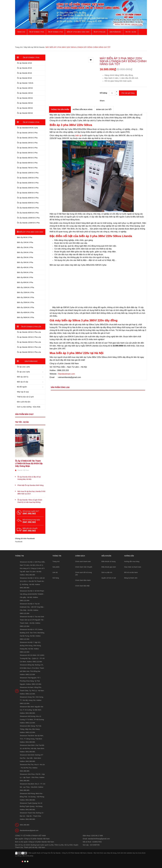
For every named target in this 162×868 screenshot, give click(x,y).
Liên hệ (55, 572)
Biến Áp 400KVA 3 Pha (25, 312)
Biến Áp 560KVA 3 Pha (25, 317)
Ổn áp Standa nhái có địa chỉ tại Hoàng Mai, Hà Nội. (29, 478)
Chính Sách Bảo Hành (83, 580)
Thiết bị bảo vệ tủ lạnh (25, 397)
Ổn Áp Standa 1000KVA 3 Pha (28, 218)
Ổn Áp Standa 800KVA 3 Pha (28, 213)
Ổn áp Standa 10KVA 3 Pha (27, 133)
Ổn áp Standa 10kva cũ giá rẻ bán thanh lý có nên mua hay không (30, 501)
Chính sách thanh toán (83, 561)
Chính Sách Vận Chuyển (84, 567)
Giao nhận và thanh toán (133, 567)
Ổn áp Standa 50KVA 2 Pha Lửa (29, 352)
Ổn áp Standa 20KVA (25, 98)
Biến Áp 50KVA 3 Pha (25, 272)
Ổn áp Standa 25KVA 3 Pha (27, 148)
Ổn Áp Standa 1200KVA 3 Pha (28, 223)
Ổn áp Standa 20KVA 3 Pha (27, 143)
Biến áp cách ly (23, 377)
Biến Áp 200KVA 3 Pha (25, 297)
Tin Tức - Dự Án (131, 32)
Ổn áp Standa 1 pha (37, 32)
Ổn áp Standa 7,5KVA (25, 83)
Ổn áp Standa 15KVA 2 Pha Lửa (29, 337)
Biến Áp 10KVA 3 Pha (25, 242)
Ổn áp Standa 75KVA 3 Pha (27, 168)
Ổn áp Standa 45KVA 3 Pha (27, 158)
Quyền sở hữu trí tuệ (109, 578)
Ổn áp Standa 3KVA (24, 73)
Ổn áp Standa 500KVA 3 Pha (28, 203)
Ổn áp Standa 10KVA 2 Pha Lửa (29, 332)
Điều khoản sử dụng (109, 561)
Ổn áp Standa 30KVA (25, 108)
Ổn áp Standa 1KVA (24, 63)
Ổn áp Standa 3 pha (55, 32)
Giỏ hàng (56, 578)
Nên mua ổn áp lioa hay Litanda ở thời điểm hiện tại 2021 (31, 493)
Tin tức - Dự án (22, 422)
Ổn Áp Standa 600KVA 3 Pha (28, 208)
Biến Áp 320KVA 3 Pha (25, 307)
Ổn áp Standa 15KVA (25, 93)
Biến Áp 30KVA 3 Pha (25, 262)
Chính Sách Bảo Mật (82, 586)
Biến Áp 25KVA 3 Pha (25, 257)
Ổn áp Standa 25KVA (25, 103)
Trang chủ (21, 32)
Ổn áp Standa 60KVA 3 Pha (27, 163)
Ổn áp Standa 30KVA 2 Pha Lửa (29, 347)
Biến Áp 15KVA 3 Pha (25, 247)
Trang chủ (56, 561)
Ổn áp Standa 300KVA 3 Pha (28, 193)
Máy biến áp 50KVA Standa (34, 47)
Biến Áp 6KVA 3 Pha (25, 237)
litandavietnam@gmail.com (29, 830)
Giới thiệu (21, 38)
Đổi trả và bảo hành (131, 572)
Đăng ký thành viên (131, 578)
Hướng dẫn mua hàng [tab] (83, 109)
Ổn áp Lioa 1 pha (23, 367)
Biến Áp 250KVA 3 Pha (25, 302)
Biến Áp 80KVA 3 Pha (25, 282)
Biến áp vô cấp (23, 382)
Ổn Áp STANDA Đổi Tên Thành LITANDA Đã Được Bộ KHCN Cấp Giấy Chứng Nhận (29, 464)
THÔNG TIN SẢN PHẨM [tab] (60, 109)
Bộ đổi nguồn (22, 387)
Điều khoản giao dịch (109, 567)
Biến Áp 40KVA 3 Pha (25, 267)
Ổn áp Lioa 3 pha (23, 372)
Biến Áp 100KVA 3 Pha (25, 287)
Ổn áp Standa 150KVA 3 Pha (28, 178)
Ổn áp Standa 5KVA (24, 78)
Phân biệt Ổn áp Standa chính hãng (30, 485)
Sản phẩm (56, 567)
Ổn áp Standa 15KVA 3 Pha (27, 138)
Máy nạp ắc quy (23, 392)
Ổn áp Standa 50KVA (25, 113)
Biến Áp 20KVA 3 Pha (25, 252)
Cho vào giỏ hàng (128, 93)
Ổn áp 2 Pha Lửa (99, 32)
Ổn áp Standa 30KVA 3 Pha (27, 153)
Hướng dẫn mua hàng (132, 561)
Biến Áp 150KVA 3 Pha (25, 292)
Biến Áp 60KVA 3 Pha (25, 277)
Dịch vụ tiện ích (107, 572)
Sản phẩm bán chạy (24, 414)
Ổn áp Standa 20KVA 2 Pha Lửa (29, 342)
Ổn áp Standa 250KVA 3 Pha (28, 188)
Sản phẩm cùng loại (60, 387)
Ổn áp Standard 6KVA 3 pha (27, 128)
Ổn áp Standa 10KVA (25, 88)
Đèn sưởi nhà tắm (24, 402)
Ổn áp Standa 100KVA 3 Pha (28, 173)
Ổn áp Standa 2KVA (24, 68)
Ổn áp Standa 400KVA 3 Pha (28, 198)
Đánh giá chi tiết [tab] (104, 109)
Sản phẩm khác (115, 32)
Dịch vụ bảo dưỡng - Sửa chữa (29, 407)
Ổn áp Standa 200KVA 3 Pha (28, 183)
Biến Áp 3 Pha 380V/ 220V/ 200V (78, 32)
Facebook (19, 542)
